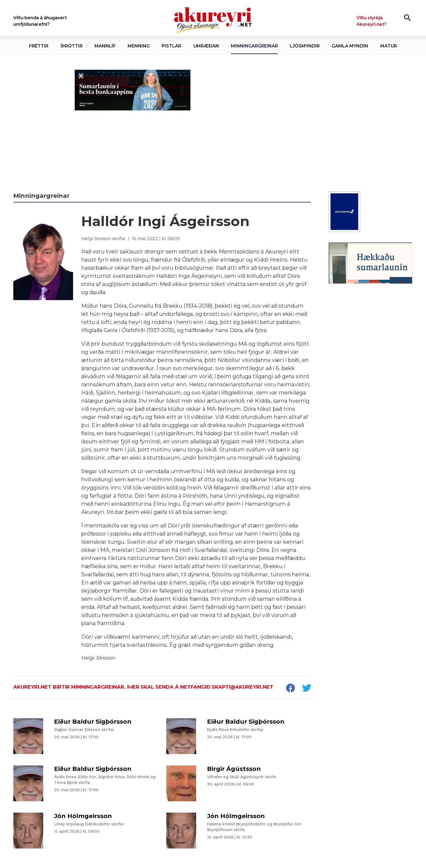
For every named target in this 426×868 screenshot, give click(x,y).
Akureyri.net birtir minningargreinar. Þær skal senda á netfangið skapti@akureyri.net (143, 687)
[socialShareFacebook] (290, 689)
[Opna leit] (407, 18)
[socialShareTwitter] (306, 689)
